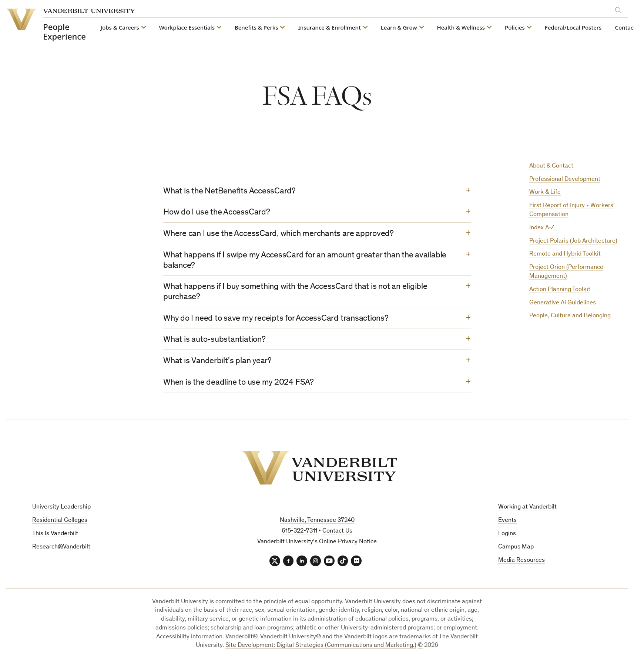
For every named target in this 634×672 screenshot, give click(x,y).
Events (507, 525)
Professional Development (565, 180)
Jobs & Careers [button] (120, 28)
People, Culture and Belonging (570, 316)
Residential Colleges (60, 525)
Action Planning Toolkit (560, 290)
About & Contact (551, 166)
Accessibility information (189, 642)
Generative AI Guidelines (563, 303)
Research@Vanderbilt (61, 552)
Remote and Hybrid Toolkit (565, 254)
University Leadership (61, 512)
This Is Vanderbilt (55, 538)
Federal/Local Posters (573, 28)
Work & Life (545, 193)
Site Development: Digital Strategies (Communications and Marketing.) (321, 651)
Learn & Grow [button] (399, 28)
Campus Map (516, 552)
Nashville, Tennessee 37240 (317, 525)
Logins (507, 538)
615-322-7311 (299, 536)
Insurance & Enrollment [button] (329, 28)
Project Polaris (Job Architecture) (573, 241)
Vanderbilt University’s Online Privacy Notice (317, 546)
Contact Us (337, 536)
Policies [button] (515, 28)
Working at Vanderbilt (527, 512)
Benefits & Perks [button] (256, 28)
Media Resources (521, 565)
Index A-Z (542, 228)
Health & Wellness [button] (461, 28)
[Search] (620, 9)
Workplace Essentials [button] (187, 28)
